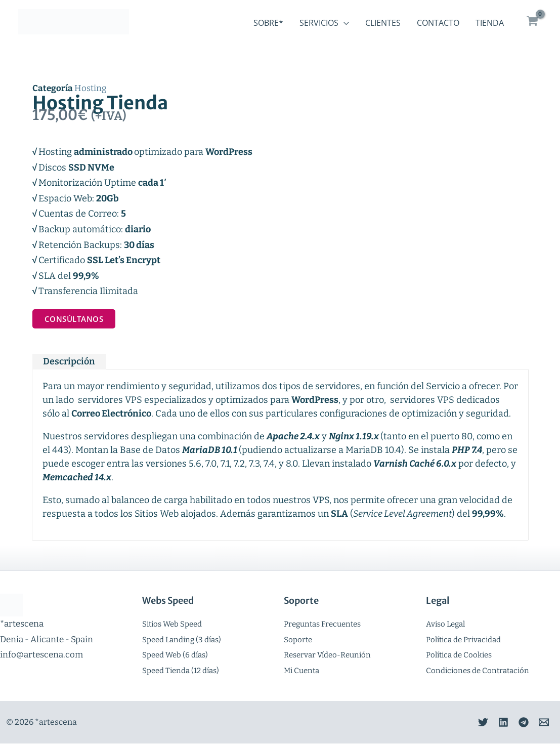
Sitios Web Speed (172, 625)
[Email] (544, 723)
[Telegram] (519, 723)
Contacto (438, 23)
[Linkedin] (493, 723)
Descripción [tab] (69, 362)
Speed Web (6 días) (175, 655)
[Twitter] (468, 723)
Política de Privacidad (463, 640)
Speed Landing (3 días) (182, 640)
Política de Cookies (459, 655)
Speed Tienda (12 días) (181, 671)
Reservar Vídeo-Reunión (327, 655)
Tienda (490, 23)
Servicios (319, 23)
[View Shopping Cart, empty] (532, 22)
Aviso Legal (445, 625)
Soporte (298, 640)
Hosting (91, 88)
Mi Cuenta (301, 671)
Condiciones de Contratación (478, 671)
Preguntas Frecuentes (322, 625)
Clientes (383, 23)
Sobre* (268, 23)
